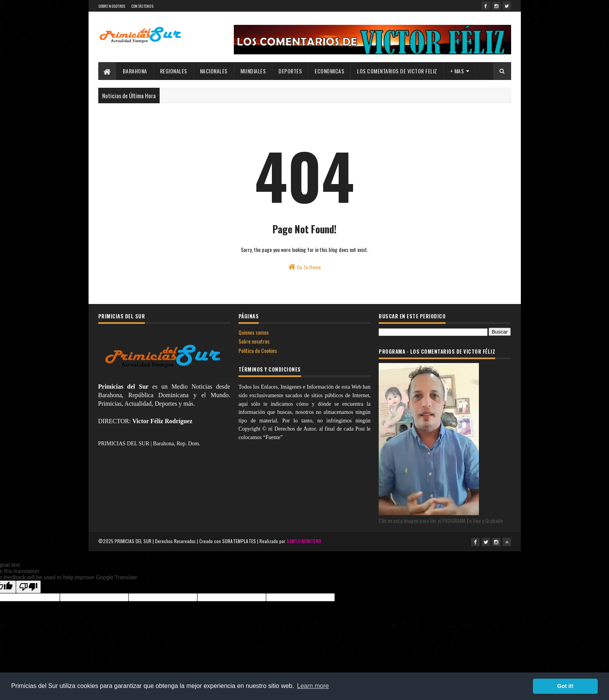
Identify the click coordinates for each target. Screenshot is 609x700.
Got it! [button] (565, 686)
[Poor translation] (28, 587)
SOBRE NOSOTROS (112, 6)
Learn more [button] (313, 686)
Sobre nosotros (254, 341)
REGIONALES (174, 71)
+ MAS (457, 71)
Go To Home (304, 267)
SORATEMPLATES (239, 541)
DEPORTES (290, 71)
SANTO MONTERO (304, 541)
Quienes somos (254, 332)
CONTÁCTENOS (142, 6)
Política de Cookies (258, 350)
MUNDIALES (253, 71)
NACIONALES (214, 71)
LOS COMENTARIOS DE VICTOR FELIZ (397, 71)
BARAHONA (135, 71)
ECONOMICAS (329, 71)
